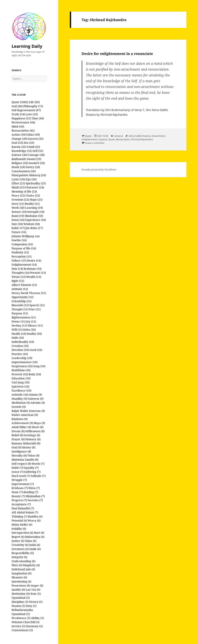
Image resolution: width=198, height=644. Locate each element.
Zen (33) (29, 143)
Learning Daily (27, 46)
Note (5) (36, 594)
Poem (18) (18, 220)
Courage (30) (36, 155)
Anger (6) (37, 585)
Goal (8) (17, 447)
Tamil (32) (33, 147)
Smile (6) (35, 549)
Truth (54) (18, 114)
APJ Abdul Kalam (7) (25, 512)
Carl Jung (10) (21, 382)
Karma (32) (19, 147)
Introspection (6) (22, 533)
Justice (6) (18, 541)
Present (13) (38, 273)
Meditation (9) (21, 403)
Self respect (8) (21, 464)
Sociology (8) (32, 435)
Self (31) (38, 151)
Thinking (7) (20, 516)
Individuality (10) (23, 342)
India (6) (35, 545)
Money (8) (29, 447)
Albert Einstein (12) (24, 285)
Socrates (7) (35, 500)
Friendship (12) (22, 301)
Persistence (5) (21, 618)
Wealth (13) (34, 277)
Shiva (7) (34, 488)
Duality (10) (34, 334)
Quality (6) (18, 590)
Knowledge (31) (22, 151)
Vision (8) (33, 455)
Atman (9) (35, 395)
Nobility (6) (19, 529)
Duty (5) (31, 606)
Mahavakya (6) (35, 537)
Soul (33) (17, 143)
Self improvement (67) (26, 110)
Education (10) (21, 378)
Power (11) (19, 321)
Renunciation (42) (23, 130)
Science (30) (19, 155)
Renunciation (123, 139)
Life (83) (34, 102)
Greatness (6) (20, 549)
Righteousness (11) (24, 317)
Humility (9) (19, 399)
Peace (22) (18, 195)
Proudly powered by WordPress (99, 170)
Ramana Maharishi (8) (26, 443)
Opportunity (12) (23, 297)
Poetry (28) (33, 167)
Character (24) (35, 187)
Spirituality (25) (36, 183)
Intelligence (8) (21, 451)
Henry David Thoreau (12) (29, 293)
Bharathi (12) (20, 305)
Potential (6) (19, 520)
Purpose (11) (20, 313)
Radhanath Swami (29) (26, 159)
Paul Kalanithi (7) (23, 508)
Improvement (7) (23, 484)
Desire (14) (34, 260)
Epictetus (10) (20, 386)
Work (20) (18, 208)
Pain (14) (17, 269)
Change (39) (19, 139)
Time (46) (38, 118)
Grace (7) (18, 472)
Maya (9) (39, 423)
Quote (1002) (20, 102)
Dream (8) (18, 431)
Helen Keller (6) (22, 525)
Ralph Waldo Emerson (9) (28, 411)
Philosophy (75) (33, 106)
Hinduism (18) (34, 216)
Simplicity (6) (31, 565)
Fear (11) (35, 309)
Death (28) (18, 167)
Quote (88, 136)
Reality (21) (32, 204)
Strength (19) (36, 212)
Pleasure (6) (19, 577)
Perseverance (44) (23, 122)
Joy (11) (31, 321)
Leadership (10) (22, 358)
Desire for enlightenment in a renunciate (117, 54)
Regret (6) (18, 537)
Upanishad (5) (21, 598)
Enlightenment (89, 139)
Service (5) (19, 626)
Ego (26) (31, 179)
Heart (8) (38, 427)
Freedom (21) (20, 200)
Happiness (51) (21, 118)
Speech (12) (37, 305)
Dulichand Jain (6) (23, 569)
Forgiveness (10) (22, 366)
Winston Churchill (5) (26, 622)
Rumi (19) (18, 216)
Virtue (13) (19, 277)
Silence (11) (35, 325)
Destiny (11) (19, 325)
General (118, 136)
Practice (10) (20, 354)
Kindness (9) (20, 419)
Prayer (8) (18, 439)
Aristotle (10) (20, 395)
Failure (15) (19, 260)
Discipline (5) (20, 602)
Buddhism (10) (21, 370)
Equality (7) (31, 468)
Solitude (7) (38, 476)
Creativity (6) (20, 545)
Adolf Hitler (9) (21, 427)
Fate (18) (17, 224)
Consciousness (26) (24, 171)
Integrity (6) (19, 557)
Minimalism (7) (35, 496)
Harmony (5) (34, 626)
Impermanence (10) (25, 362)
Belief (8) (17, 435)
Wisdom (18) (32, 224)
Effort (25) (18, 183)
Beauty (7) (18, 496)
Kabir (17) (18, 228)
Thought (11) (20, 309)
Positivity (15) (20, 252)
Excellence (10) (21, 390)
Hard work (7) (21, 476)
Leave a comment (95, 143)
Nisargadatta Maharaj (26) (29, 175)
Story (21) (18, 204)
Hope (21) (36, 200)
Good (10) (36, 350)
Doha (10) (29, 330)
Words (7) (38, 464)
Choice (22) (33, 195)
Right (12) (18, 281)
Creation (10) (20, 346)
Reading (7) (31, 492)
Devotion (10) (20, 350)
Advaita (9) (38, 403)
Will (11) (17, 330)
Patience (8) (33, 439)
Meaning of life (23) (24, 191)
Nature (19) (19, 212)
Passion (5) (18, 606)
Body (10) (35, 374)
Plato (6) (17, 565)
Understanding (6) (23, 561)
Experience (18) (35, 220)
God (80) (17, 106)
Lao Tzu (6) (33, 590)
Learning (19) (34, 208)
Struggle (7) (19, 480)
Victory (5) (36, 602)
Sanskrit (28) (37, 163)
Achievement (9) (22, 423)
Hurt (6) (39, 533)
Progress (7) (19, 500)
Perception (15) (22, 256)
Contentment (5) (22, 630)
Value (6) (31, 541)
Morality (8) (19, 455)
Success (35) (36, 139)
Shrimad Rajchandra (142, 139)
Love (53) (32, 114)
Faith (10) (18, 338)
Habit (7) (17, 468)
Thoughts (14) (21, 273)
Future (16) (19, 232)
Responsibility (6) (23, 553)
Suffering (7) (32, 472)
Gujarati (103, 139)
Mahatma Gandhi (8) (25, 460)
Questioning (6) (21, 581)
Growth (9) (19, 407)
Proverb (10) (20, 374)
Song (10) (39, 366)
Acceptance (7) (21, 504)
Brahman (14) (33, 269)
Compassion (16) (22, 244)
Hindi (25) (18, 187)
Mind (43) (18, 126)
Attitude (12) (20, 289)
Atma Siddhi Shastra (140, 136)
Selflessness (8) (35, 431)
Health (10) (19, 334)
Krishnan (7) (20, 488)
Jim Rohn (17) (34, 228)
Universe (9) (36, 399)
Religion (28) (20, 163)
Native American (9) (25, 415)
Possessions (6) (21, 585)
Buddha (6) (35, 516)
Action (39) (19, 135)
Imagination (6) (22, 573)
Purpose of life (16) (24, 248)
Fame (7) (17, 492)
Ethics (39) (33, 135)
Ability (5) (38, 618)
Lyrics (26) (18, 179)
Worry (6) (34, 520)
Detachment (158, 136)
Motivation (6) (21, 594)
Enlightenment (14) (24, 265)
